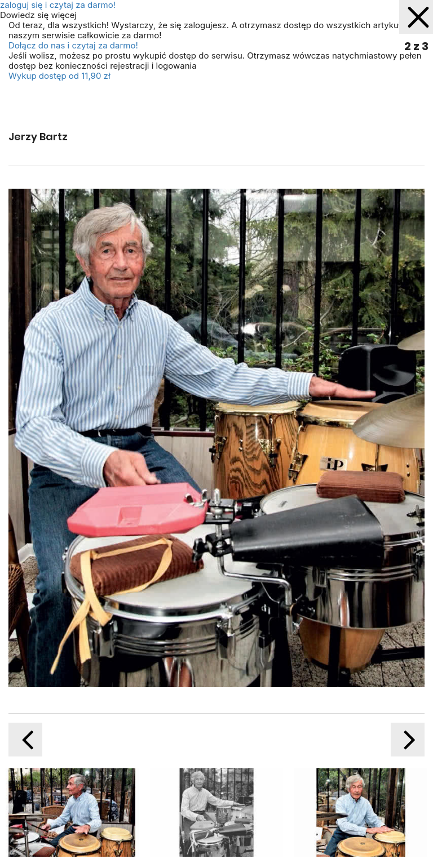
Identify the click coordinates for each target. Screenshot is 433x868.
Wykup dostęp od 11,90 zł (59, 76)
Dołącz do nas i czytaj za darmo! (73, 45)
